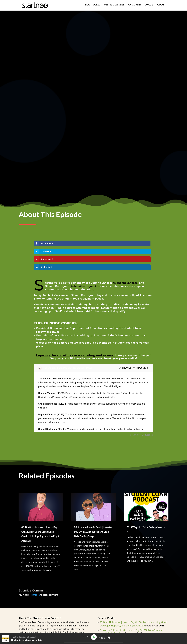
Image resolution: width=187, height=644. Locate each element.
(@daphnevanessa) (126, 259)
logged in (35, 571)
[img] (85, 637)
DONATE (149, 6)
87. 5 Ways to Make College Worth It (118, 614)
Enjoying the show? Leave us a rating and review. (75, 331)
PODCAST (161, 6)
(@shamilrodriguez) (83, 262)
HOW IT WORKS (93, 6)
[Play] (94, 637)
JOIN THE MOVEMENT (114, 6)
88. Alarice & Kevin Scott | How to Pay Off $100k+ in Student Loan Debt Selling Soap (93, 508)
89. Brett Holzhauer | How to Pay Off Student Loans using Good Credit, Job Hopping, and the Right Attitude (133, 600)
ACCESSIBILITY (134, 6)
